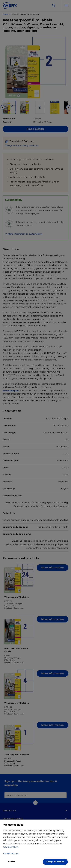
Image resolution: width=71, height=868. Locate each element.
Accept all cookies (55, 862)
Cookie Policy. (11, 847)
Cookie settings (11, 853)
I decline (11, 862)
